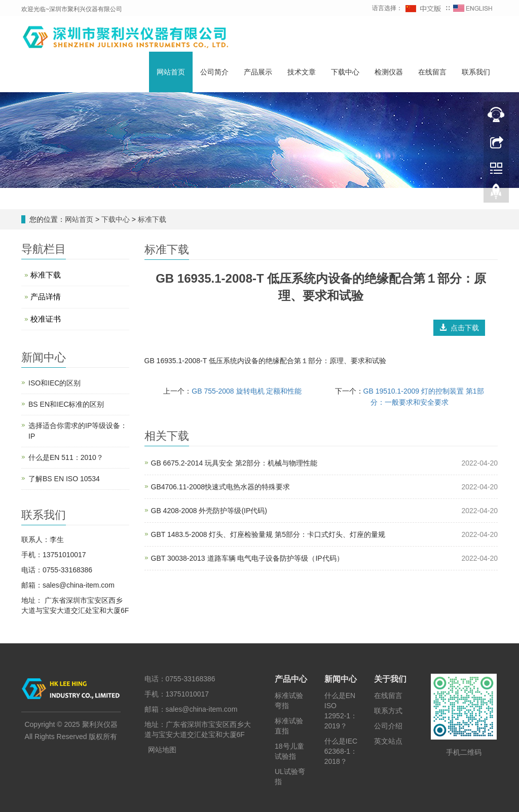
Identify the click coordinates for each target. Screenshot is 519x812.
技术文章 (302, 72)
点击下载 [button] (459, 328)
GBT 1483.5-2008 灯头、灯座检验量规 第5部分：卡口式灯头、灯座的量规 (268, 534)
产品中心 (291, 679)
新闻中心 (341, 679)
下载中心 (345, 72)
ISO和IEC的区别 (54, 383)
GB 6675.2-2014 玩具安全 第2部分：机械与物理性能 (234, 463)
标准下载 (151, 219)
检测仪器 (389, 72)
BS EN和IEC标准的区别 (66, 404)
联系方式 (388, 711)
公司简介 (214, 72)
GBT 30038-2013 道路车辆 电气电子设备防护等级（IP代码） (247, 558)
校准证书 (46, 319)
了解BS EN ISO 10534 (64, 479)
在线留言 (432, 72)
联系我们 (476, 72)
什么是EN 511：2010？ (66, 457)
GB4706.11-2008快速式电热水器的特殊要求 (221, 487)
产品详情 (46, 297)
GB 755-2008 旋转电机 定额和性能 (247, 391)
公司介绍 (388, 726)
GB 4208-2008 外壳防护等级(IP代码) (209, 511)
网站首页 (171, 72)
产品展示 (258, 72)
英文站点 (388, 741)
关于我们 (390, 679)
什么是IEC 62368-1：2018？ (341, 751)
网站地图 (162, 750)
